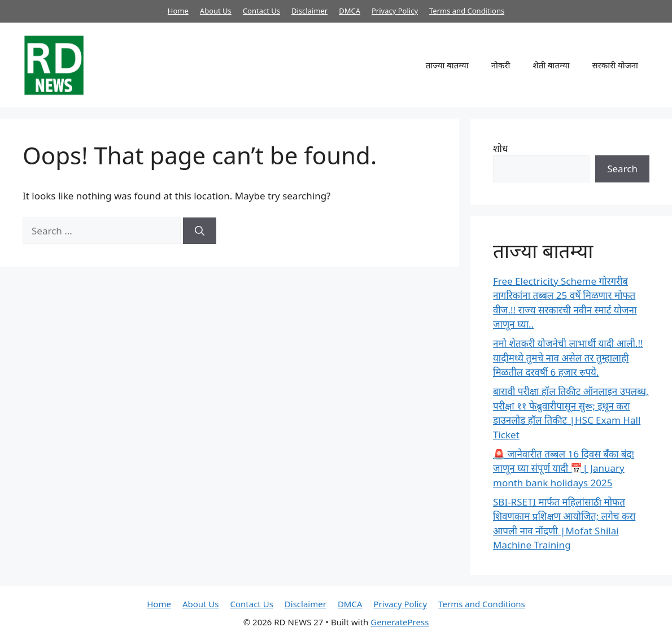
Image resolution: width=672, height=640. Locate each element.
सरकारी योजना (615, 65)
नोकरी (501, 65)
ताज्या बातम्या (447, 65)
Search (622, 169)
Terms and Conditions (467, 11)
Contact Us (261, 11)
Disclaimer (309, 11)
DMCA (350, 11)
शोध (500, 148)
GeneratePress (400, 622)
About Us (216, 11)
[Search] (200, 231)
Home (178, 11)
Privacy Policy (395, 11)
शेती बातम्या (551, 65)
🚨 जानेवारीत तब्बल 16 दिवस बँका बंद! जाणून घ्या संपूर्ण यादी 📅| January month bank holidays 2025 (564, 468)
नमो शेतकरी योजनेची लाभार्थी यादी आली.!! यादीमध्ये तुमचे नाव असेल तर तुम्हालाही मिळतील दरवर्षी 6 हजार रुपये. (568, 358)
